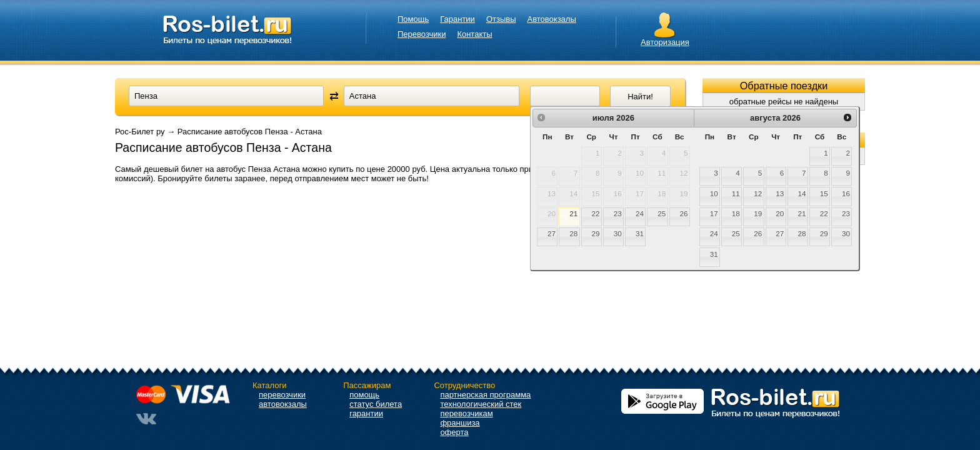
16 (846, 193)
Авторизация (665, 42)
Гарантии (457, 19)
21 (573, 213)
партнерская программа (485, 395)
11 (736, 193)
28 (573, 233)
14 (802, 193)
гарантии (366, 413)
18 (736, 213)
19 (758, 213)
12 (758, 193)
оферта (454, 432)
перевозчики (282, 395)
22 (596, 213)
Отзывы (501, 19)
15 (824, 193)
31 (640, 233)
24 (640, 213)
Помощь (413, 19)
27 (552, 233)
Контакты (474, 34)
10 (714, 193)
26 (683, 213)
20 (780, 213)
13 (780, 193)
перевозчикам (466, 413)
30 (618, 233)
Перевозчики (422, 34)
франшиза (460, 423)
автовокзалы (283, 404)
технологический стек (481, 404)
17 (714, 213)
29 (596, 233)
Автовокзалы (552, 19)
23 (618, 213)
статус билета (376, 404)
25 (662, 213)
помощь (364, 395)
